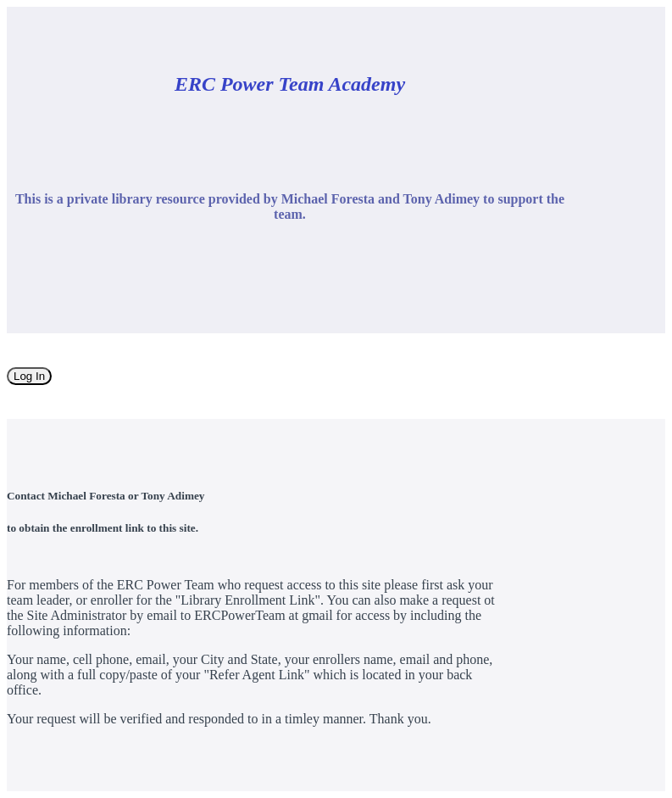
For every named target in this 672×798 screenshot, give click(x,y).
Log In (29, 376)
